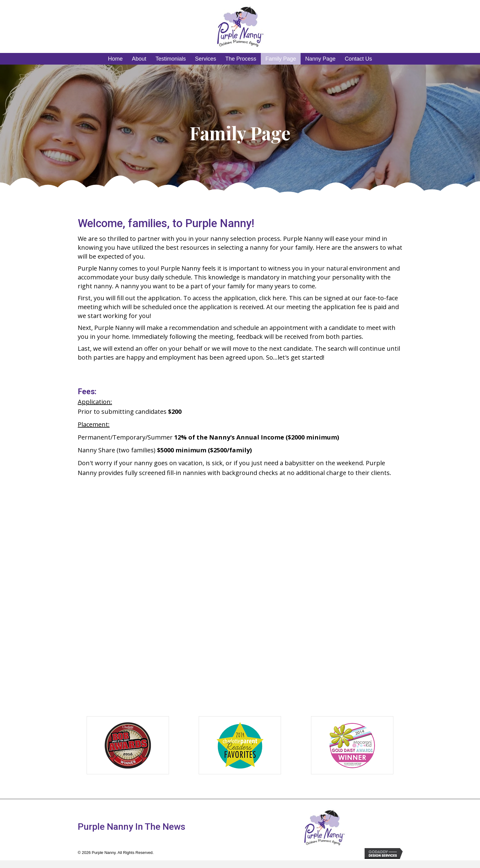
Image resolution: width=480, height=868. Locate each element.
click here (272, 298)
